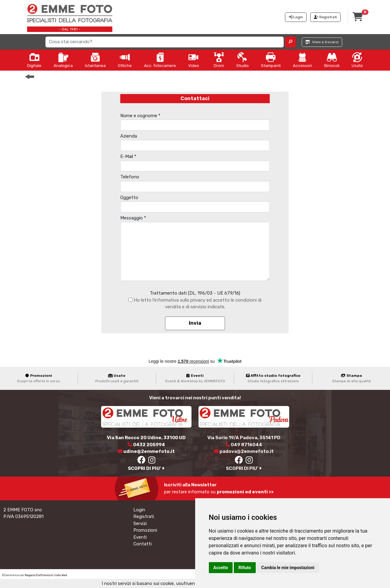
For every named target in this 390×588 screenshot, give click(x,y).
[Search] (165, 42)
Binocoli (332, 60)
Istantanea (95, 60)
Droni (219, 60)
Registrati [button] (325, 17)
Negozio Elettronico (38, 575)
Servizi (140, 523)
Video (194, 60)
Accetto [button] (221, 568)
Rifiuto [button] (245, 568)
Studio (242, 60)
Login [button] (296, 17)
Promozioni (145, 530)
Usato (357, 60)
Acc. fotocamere (160, 60)
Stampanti (271, 60)
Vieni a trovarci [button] (322, 42)
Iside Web (61, 575)
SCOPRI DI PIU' (146, 468)
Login (139, 510)
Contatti (142, 544)
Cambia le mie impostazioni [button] (288, 568)
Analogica (63, 60)
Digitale (34, 60)
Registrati (144, 516)
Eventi (140, 537)
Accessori (302, 60)
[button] (291, 42)
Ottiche (125, 60)
